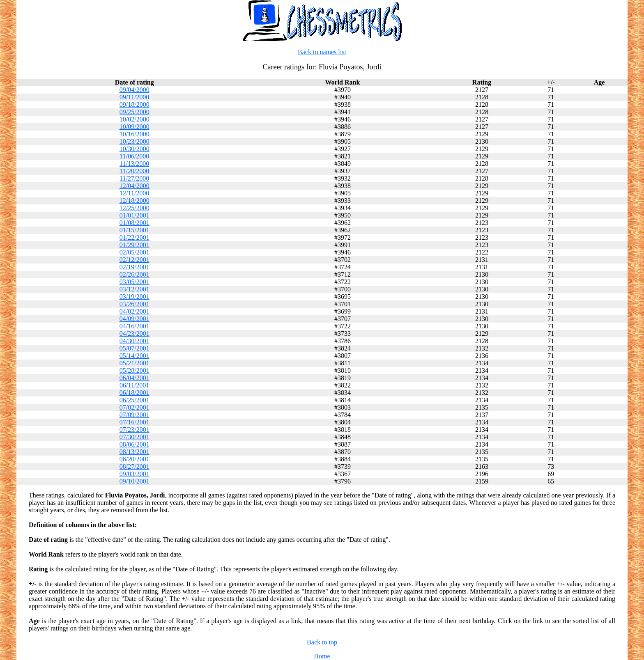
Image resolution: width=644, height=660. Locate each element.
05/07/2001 (135, 348)
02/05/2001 (135, 252)
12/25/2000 (135, 208)
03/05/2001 (135, 282)
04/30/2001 (135, 341)
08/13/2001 (135, 452)
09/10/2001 (135, 481)
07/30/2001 (135, 437)
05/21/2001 (135, 363)
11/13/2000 (134, 164)
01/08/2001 (135, 223)
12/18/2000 (135, 201)
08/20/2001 (135, 459)
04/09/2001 (135, 319)
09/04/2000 (135, 90)
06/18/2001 (135, 393)
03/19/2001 (135, 297)
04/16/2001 (135, 326)
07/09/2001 (135, 415)
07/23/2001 (135, 430)
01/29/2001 (135, 245)
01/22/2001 (135, 237)
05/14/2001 (135, 356)
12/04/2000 (135, 186)
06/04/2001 (135, 378)
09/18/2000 (135, 104)
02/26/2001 (135, 274)
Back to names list (322, 52)
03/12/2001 (135, 289)
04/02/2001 (135, 311)
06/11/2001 (134, 385)
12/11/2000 (134, 193)
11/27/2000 (134, 178)
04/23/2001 (135, 333)
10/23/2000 (135, 141)
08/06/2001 (135, 444)
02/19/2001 (135, 267)
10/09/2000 (135, 127)
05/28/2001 (135, 370)
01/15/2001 (135, 230)
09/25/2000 (135, 112)
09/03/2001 (135, 474)
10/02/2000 (135, 119)
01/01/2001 (135, 215)
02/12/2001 (135, 260)
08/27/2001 (135, 466)
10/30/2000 (135, 149)
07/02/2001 (135, 407)
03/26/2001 (135, 304)
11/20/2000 (134, 171)
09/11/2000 (134, 97)
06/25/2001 (135, 400)
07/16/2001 (135, 422)
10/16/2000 (135, 134)
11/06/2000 (134, 156)
